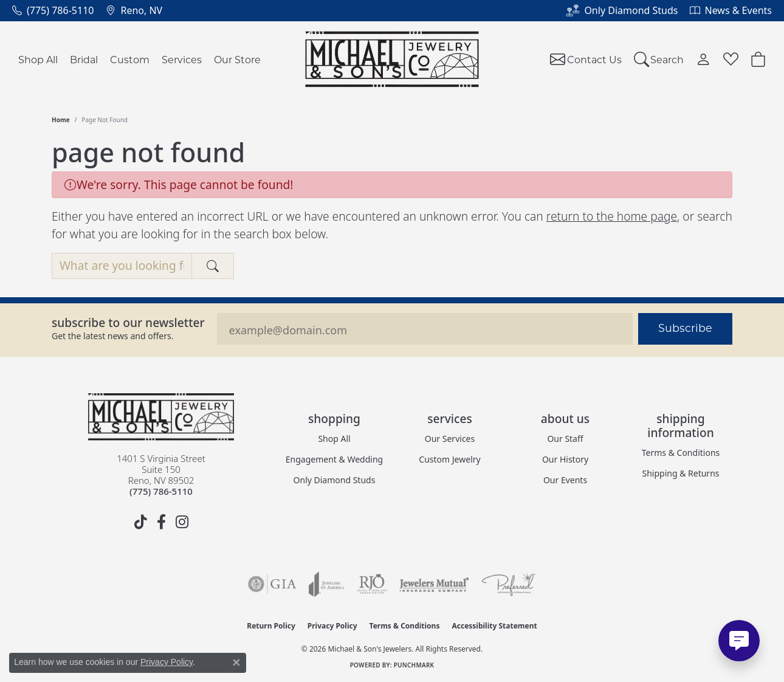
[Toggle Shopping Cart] (758, 59)
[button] (659, 59)
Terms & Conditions (681, 453)
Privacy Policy (332, 626)
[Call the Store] (161, 491)
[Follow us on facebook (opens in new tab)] (161, 522)
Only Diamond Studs (335, 480)
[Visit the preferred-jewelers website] (509, 584)
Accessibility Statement (494, 626)
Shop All (38, 59)
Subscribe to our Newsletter (128, 322)
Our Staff (565, 439)
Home (61, 120)
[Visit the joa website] (326, 584)
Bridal (84, 59)
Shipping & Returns (680, 473)
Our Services (450, 439)
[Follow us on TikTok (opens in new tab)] (140, 522)
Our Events (565, 480)
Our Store (237, 59)
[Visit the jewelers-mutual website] (434, 584)
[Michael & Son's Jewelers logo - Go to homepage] (392, 59)
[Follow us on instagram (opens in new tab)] (182, 522)
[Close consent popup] (236, 663)
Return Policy (271, 626)
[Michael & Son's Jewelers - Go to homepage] (161, 417)
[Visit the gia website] (272, 584)
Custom (130, 59)
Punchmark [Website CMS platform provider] (414, 665)
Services (182, 59)
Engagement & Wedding (334, 459)
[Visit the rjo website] (372, 584)
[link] (53, 10)
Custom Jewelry (449, 459)
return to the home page (612, 216)
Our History (565, 459)
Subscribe (685, 328)
